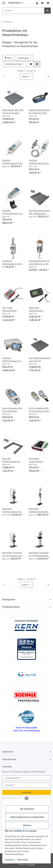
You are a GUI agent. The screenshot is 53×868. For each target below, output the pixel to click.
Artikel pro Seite (13, 64)
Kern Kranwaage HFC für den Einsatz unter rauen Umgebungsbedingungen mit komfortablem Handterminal (40, 410)
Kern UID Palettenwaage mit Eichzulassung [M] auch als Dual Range (12, 460)
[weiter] (48, 77)
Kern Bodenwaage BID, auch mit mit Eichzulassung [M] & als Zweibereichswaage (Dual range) (40, 359)
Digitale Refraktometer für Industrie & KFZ (40, 111)
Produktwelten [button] (11, 607)
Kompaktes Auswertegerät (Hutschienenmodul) (38, 460)
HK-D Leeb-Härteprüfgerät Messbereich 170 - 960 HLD (13, 309)
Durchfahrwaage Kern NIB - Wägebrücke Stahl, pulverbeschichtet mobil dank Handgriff (39, 212)
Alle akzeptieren (27, 809)
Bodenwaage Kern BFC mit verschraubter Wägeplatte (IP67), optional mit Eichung (13, 112)
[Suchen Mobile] (23, 11)
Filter (8, 58)
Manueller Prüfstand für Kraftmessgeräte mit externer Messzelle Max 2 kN (40, 554)
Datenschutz (23, 859)
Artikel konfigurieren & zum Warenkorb (27, 817)
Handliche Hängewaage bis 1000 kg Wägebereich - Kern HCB (13, 262)
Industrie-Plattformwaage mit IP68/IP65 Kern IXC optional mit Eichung (12, 359)
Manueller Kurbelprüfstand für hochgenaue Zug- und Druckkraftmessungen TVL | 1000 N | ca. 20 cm (13, 510)
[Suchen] (47, 11)
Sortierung (23, 58)
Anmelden (26, 792)
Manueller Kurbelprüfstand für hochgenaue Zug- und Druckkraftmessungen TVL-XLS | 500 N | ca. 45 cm (39, 510)
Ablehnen (27, 825)
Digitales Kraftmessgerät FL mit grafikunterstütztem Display (13, 212)
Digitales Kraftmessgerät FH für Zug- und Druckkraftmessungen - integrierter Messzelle (13, 162)
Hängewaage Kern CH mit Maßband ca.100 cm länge (39, 262)
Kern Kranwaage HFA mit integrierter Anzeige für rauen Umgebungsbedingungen (13, 410)
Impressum (10, 859)
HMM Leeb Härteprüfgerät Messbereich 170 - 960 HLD (40, 309)
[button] (37, 3)
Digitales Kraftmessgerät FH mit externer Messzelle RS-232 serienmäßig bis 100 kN (40, 162)
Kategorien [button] (9, 600)
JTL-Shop (31, 864)
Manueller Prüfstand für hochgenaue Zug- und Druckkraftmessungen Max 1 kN (13, 554)
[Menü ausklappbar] (4, 2)
